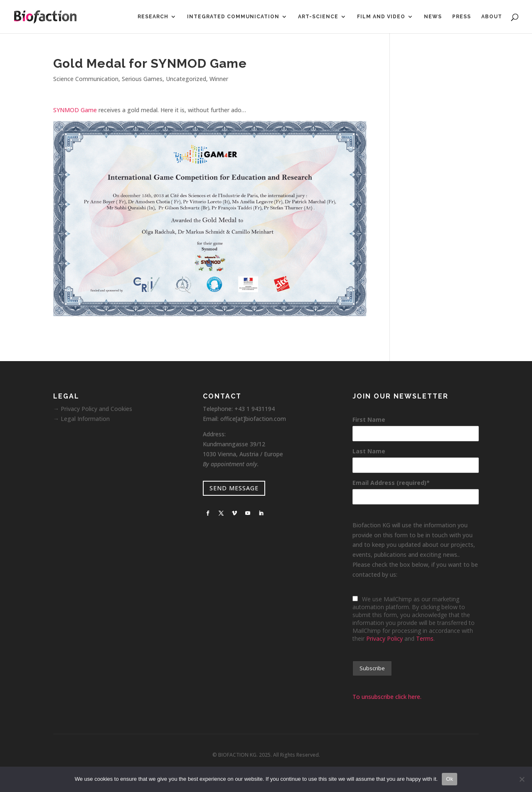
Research (153, 17)
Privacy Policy (384, 638)
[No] (522, 779)
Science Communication (86, 79)
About (492, 17)
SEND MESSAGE (234, 488)
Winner (219, 79)
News (433, 17)
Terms (425, 638)
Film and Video (381, 17)
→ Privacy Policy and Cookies (93, 409)
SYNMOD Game (75, 110)
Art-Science (318, 17)
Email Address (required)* (391, 483)
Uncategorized (186, 79)
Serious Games (142, 79)
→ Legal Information (81, 419)
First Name (369, 419)
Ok (449, 779)
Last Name (369, 451)
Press (462, 17)
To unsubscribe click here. (387, 697)
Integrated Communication (233, 17)
